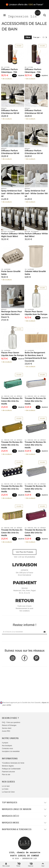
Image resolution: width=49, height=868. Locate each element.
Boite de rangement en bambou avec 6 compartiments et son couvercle (36, 357)
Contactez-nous (7, 748)
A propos (5, 743)
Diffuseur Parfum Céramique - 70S (9, 71)
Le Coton (5, 789)
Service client (7, 728)
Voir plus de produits (24, 552)
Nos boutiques (7, 746)
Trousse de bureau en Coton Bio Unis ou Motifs (12, 401)
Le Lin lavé (6, 786)
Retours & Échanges (9, 725)
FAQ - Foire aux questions (11, 722)
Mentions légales (8, 766)
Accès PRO (6, 731)
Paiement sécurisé (8, 772)
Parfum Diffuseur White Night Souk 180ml (13, 235)
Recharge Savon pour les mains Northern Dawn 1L (12, 314)
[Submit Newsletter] (45, 632)
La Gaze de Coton (8, 792)
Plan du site (6, 775)
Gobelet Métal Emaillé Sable (35, 273)
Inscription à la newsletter (11, 751)
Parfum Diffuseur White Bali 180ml (36, 235)
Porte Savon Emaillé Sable (11, 273)
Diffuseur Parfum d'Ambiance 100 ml (10, 112)
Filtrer (28, 37)
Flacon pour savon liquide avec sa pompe (36, 313)
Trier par (37, 37)
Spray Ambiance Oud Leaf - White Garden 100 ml (13, 193)
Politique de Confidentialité (11, 769)
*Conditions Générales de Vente (13, 763)
